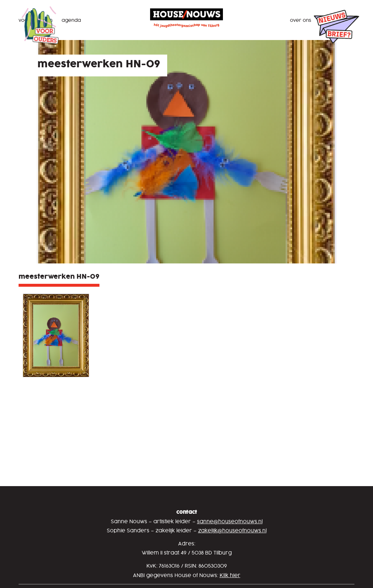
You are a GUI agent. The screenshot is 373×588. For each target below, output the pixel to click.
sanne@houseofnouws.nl (230, 522)
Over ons (301, 20)
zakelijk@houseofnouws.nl (232, 531)
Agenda (71, 20)
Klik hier (230, 576)
